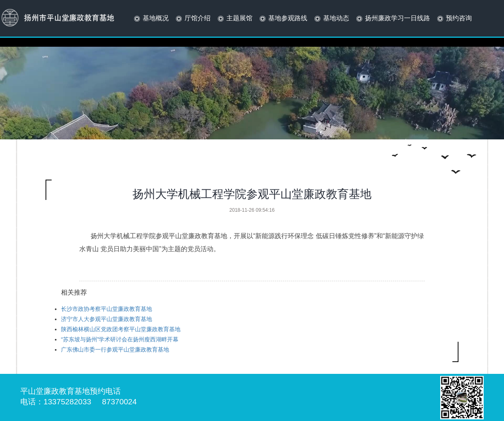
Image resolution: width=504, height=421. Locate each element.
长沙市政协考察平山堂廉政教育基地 (106, 309)
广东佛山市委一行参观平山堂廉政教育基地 (115, 349)
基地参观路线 (283, 19)
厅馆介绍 (192, 19)
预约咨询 (454, 19)
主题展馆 (234, 19)
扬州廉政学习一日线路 (392, 19)
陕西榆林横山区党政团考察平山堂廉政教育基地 (121, 329)
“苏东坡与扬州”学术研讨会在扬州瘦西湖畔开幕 (120, 339)
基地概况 (151, 19)
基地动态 (331, 19)
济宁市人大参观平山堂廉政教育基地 (106, 319)
